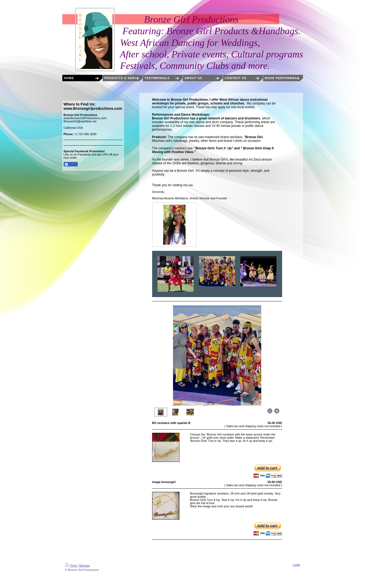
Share (71, 164)
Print (71, 566)
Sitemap (84, 566)
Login (297, 565)
